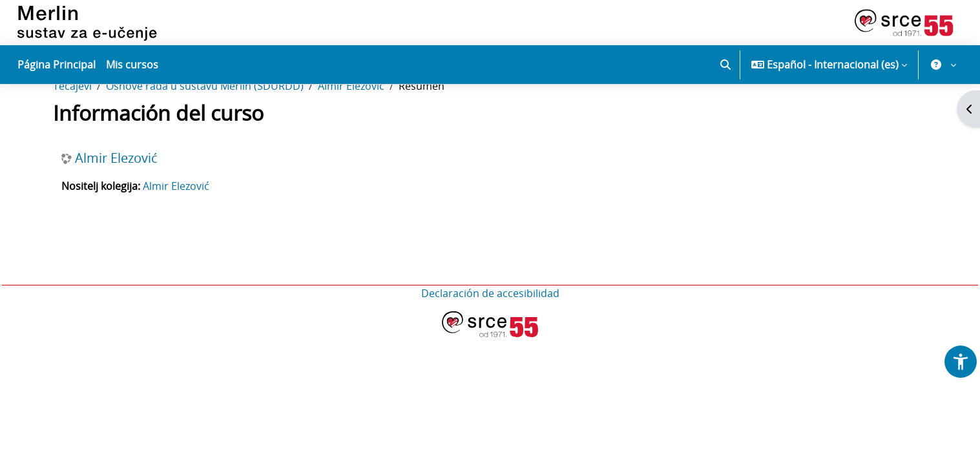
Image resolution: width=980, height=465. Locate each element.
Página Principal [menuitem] (57, 65)
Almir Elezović (351, 128)
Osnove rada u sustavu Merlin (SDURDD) (205, 128)
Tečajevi (72, 128)
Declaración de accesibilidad (490, 335)
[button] (725, 65)
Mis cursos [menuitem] (132, 65)
